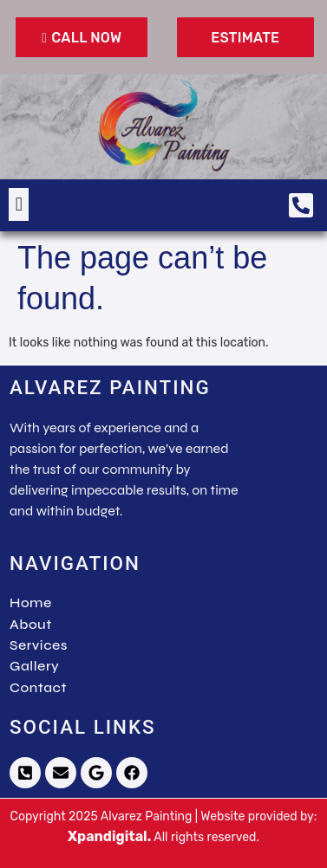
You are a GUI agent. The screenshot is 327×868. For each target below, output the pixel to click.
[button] (19, 204)
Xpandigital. (109, 836)
